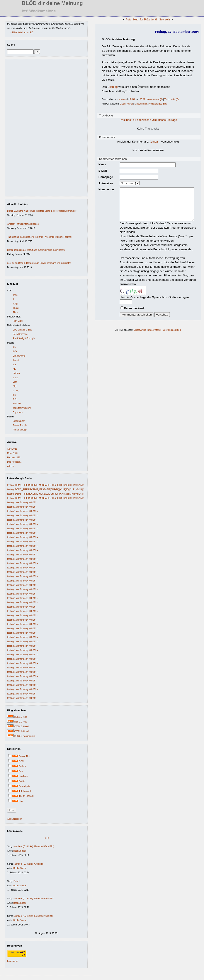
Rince (15, 312)
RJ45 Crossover (20, 334)
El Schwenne (19, 356)
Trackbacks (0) (170, 99)
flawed (16, 360)
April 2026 (12, 449)
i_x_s (45, 838)
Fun (21, 771)
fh (14, 299)
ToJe (15, 399)
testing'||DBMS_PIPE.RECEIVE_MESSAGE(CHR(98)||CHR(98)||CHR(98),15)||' (46, 485)
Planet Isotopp (20, 430)
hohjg (15, 304)
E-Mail (101, 171)
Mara (15, 378)
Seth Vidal (18, 321)
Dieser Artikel (125, 104)
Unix (21, 801)
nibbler (16, 308)
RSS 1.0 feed (21, 717)
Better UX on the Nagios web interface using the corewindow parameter (42, 211)
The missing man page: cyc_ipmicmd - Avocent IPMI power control (39, 237)
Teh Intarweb (25, 791)
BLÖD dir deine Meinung (117, 39)
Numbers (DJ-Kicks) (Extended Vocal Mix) (34, 846)
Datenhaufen (19, 421)
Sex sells (164, 19)
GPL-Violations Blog (22, 330)
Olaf (15, 382)
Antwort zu (105, 183)
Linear (154, 142)
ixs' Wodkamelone (39, 11)
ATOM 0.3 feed (21, 727)
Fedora (22, 766)
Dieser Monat (140, 104)
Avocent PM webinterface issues (23, 224)
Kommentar (105, 189)
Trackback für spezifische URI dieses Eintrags (147, 120)
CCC (21, 761)
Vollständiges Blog (157, 104)
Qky (15, 386)
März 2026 (12, 453)
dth (14, 347)
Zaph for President (22, 408)
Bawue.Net (24, 756)
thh (14, 395)
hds (14, 365)
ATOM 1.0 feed (21, 731)
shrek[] (16, 391)
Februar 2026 (14, 458)
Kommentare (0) (153, 99)
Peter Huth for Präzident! (141, 19)
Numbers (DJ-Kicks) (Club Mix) (29, 864)
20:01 (141, 99)
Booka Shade (20, 851)
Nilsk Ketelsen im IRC (23, 32)
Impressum (13, 961)
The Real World (26, 796)
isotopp (16, 373)
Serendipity (24, 786)
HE (14, 369)
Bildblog (111, 87)
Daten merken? (129, 310)
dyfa (15, 351)
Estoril (17, 881)
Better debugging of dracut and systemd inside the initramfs (36, 250)
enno (15, 295)
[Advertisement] (20, 129)
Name (101, 164)
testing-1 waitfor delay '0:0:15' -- (23, 502)
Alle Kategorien (15, 819)
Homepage (104, 177)
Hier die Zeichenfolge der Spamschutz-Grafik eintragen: (150, 299)
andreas (121, 99)
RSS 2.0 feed (21, 722)
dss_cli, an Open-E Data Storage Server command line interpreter (39, 263)
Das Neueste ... (15, 462)
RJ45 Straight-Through (24, 338)
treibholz (17, 404)
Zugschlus (18, 412)
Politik (22, 781)
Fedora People (20, 425)
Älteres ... (12, 466)
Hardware (24, 776)
